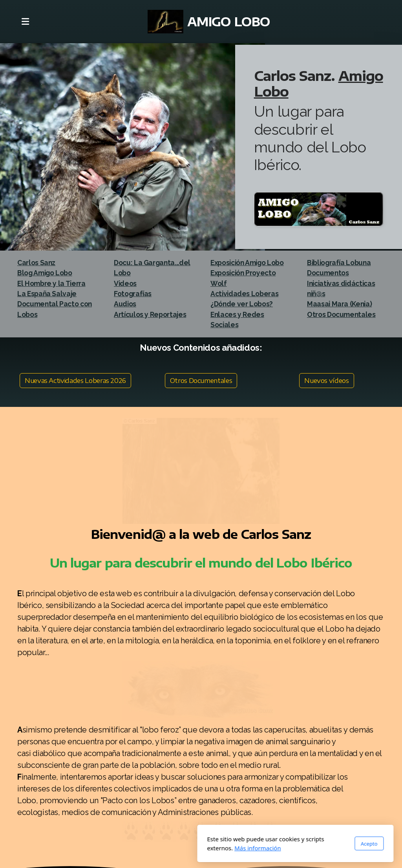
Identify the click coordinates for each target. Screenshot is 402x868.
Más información (164, 848)
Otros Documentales (201, 381)
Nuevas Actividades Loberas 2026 (75, 381)
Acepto (275, 844)
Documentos (328, 273)
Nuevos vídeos (326, 381)
